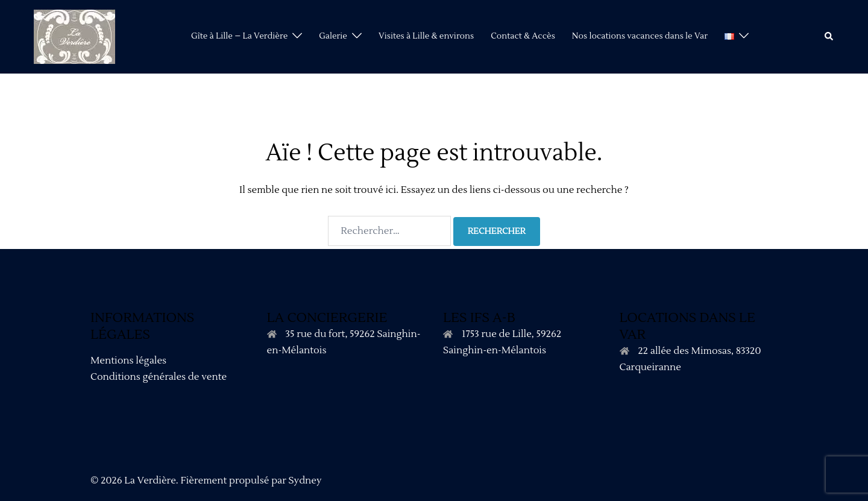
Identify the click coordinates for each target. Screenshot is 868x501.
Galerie (333, 36)
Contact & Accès (523, 36)
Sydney (305, 481)
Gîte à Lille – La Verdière (239, 36)
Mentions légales (128, 361)
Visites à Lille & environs (426, 36)
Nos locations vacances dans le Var (640, 36)
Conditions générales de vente (159, 377)
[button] (829, 37)
